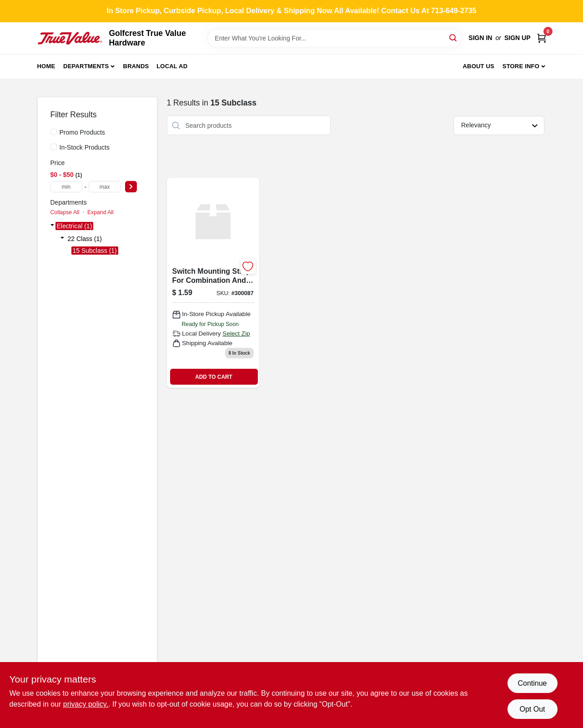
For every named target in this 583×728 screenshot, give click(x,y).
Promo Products (82, 132)
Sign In (480, 38)
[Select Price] (131, 187)
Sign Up (518, 38)
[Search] (454, 38)
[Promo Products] (54, 132)
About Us (478, 66)
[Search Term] (335, 38)
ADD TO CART (214, 377)
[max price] (105, 187)
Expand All (101, 212)
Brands (136, 66)
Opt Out (532, 709)
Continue (532, 683)
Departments (86, 66)
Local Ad (172, 66)
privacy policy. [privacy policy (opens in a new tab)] (86, 704)
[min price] (66, 187)
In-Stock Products (85, 147)
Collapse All (65, 212)
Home (46, 66)
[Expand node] (52, 226)
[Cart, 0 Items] (542, 38)
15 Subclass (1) (95, 251)
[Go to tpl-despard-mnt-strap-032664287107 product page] (213, 283)
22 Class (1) (85, 239)
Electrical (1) (75, 226)
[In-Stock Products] (54, 147)
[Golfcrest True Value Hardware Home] (70, 38)
